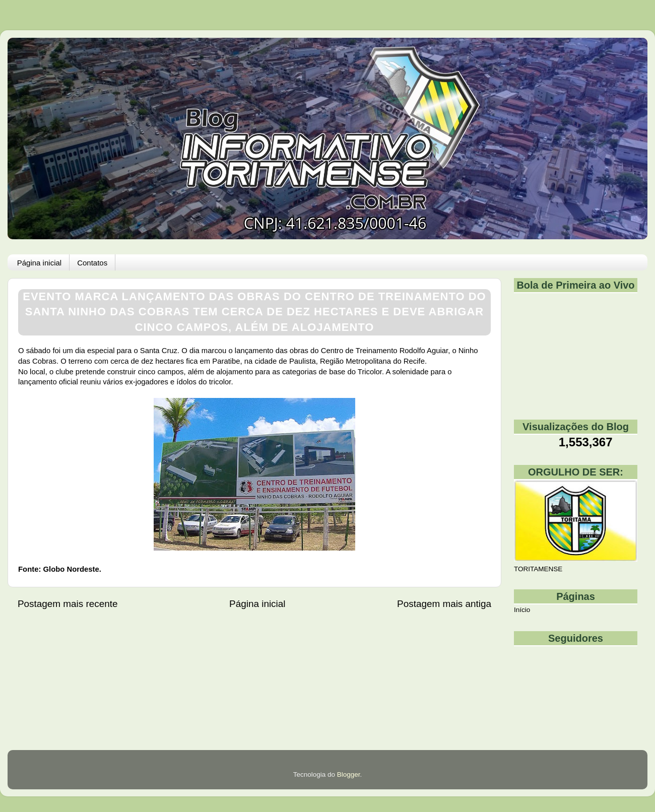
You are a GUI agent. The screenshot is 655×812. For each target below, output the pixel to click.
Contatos (92, 263)
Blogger (349, 774)
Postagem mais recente (68, 604)
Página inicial (39, 263)
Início (522, 610)
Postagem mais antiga (444, 604)
